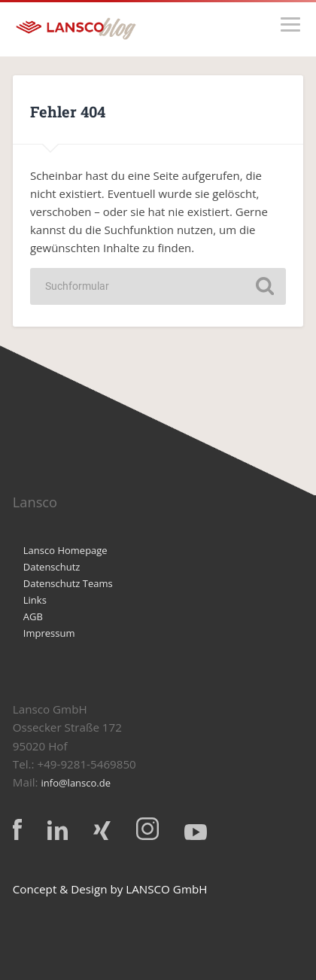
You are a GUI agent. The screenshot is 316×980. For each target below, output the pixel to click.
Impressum (49, 633)
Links (35, 600)
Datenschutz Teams (68, 583)
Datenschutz (52, 567)
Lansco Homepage (65, 550)
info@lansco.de (76, 783)
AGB (33, 616)
